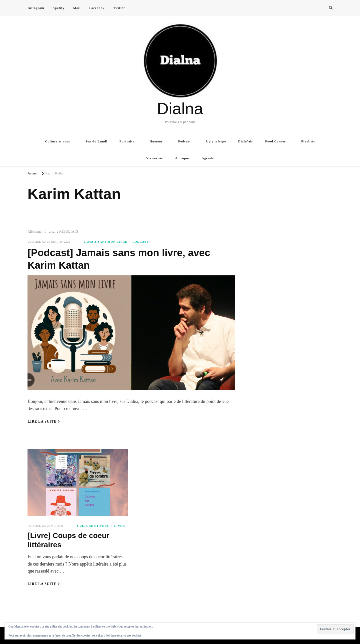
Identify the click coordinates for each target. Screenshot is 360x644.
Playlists (308, 141)
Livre (120, 526)
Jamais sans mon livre (105, 242)
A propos (182, 158)
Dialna (180, 109)
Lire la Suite (44, 421)
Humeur (156, 141)
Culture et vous (57, 141)
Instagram (36, 8)
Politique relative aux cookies (123, 636)
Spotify (59, 8)
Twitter (119, 8)
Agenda (208, 158)
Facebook (97, 8)
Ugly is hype (216, 141)
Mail (77, 8)
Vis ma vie (155, 158)
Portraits (127, 141)
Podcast (184, 141)
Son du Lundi (96, 141)
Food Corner (276, 141)
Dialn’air (246, 141)
